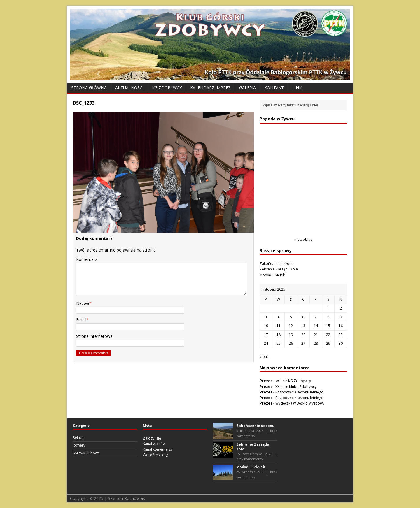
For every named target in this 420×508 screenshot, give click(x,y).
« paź (264, 357)
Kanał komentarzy (158, 449)
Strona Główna (89, 88)
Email (81, 320)
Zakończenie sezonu (276, 264)
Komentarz (87, 259)
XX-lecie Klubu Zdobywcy (296, 387)
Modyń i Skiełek (272, 275)
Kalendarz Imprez (210, 88)
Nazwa (83, 303)
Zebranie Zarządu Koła (279, 269)
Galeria (247, 88)
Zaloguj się (152, 438)
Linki (297, 88)
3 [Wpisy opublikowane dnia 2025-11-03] (266, 317)
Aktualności (129, 88)
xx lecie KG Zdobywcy (293, 381)
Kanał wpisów (154, 444)
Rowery (79, 445)
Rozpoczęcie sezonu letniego (299, 392)
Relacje (79, 438)
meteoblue (303, 239)
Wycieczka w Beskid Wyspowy (300, 403)
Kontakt (274, 88)
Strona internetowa (94, 336)
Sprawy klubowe (86, 453)
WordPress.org (155, 455)
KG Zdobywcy (167, 88)
